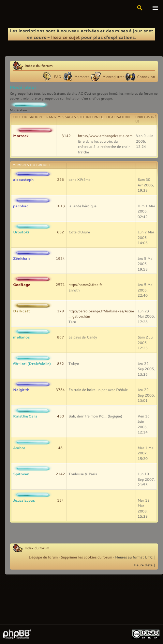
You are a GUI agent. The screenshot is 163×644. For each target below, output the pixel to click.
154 (60, 500)
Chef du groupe (28, 117)
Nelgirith (21, 390)
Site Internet (90, 117)
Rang (51, 117)
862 (60, 364)
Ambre (19, 448)
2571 (60, 285)
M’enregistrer (113, 77)
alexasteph (23, 179)
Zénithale (22, 258)
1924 (60, 259)
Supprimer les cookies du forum (86, 557)
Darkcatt (22, 311)
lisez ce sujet (66, 37)
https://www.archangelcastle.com (105, 136)
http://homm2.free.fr (85, 285)
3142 (66, 136)
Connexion (146, 77)
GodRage (22, 284)
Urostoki (21, 232)
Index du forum (39, 65)
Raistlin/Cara (25, 416)
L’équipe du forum (43, 557)
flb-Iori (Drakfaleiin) (32, 363)
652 (60, 232)
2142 (60, 474)
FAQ (58, 77)
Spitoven (21, 474)
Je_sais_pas (24, 500)
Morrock (21, 136)
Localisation (117, 117)
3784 (60, 390)
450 (60, 416)
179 (60, 311)
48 (60, 448)
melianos (21, 337)
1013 (60, 206)
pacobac (21, 206)
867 (60, 337)
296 (60, 180)
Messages (67, 117)
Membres (82, 77)
